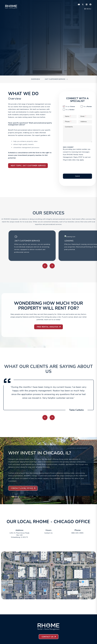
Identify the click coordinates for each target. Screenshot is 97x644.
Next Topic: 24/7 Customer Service (28, 166)
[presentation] (79, 166)
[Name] (70, 117)
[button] (79, 4)
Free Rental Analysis (48, 327)
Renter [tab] (88, 107)
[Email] (85, 117)
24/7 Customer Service (55, 79)
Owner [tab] (70, 107)
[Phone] (70, 122)
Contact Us (48, 533)
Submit (80, 69)
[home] (11, 6)
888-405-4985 (78, 533)
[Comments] (77, 134)
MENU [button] (88, 9)
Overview (36, 79)
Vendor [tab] (70, 110)
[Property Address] (43, 69)
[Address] (85, 122)
